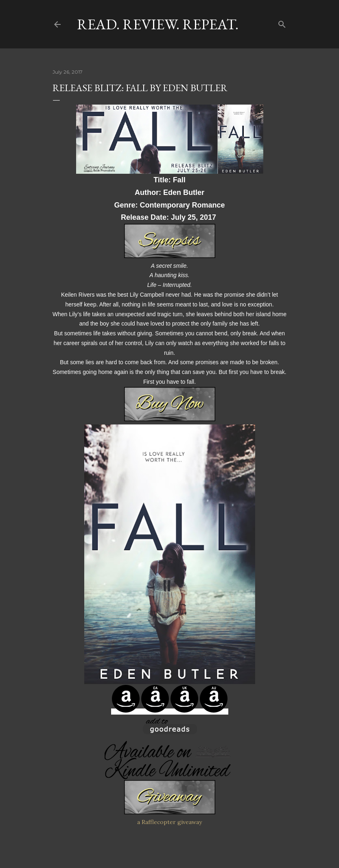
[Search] (282, 23)
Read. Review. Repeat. (158, 24)
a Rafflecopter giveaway (169, 822)
